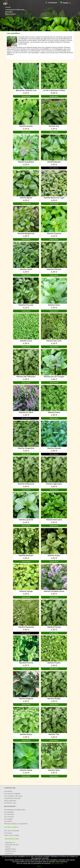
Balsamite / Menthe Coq (26, 90)
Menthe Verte (54, 770)
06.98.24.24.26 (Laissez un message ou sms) (12, 853)
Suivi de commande (11, 831)
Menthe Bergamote (26, 234)
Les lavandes (9, 812)
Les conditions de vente (13, 796)
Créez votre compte (12, 835)
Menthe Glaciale (54, 448)
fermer (39, 866)
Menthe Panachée (26, 627)
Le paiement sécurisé (12, 798)
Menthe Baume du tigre (54, 198)
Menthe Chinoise (54, 269)
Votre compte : (12, 827)
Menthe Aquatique (26, 162)
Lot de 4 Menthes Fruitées (54, 90)
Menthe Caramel (54, 234)
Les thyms (8, 821)
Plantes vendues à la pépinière (16, 824)
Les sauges (8, 819)
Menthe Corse (26, 341)
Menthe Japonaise (54, 484)
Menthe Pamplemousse (54, 591)
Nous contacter (11, 14)
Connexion (8, 833)
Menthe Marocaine (54, 520)
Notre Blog (9, 12)
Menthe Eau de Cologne (54, 377)
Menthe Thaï (54, 734)
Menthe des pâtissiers (26, 377)
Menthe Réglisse (26, 699)
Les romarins (9, 817)
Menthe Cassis (26, 269)
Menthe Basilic (26, 198)
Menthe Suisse (26, 734)
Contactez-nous (10, 803)
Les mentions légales (12, 794)
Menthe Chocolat (26, 305)
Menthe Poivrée (54, 627)
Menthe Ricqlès (54, 699)
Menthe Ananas (26, 126)
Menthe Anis (54, 126)
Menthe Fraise (54, 412)
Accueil (8, 7)
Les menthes (9, 814)
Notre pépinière (10, 801)
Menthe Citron (54, 305)
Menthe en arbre (26, 412)
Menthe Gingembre (26, 448)
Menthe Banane (54, 162)
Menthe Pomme (26, 663)
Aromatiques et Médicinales (15, 10)
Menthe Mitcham (26, 556)
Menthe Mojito (54, 556)
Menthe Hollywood (26, 484)
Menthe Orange (26, 591)
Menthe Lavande (26, 520)
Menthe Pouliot (54, 663)
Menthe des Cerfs (54, 341)
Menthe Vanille (26, 770)
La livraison (8, 791)
